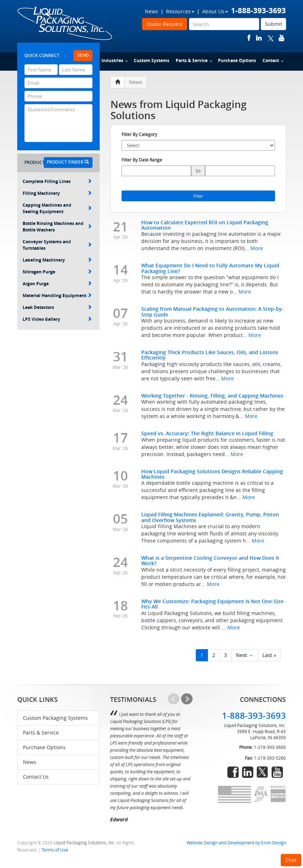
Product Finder (68, 162)
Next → (245, 655)
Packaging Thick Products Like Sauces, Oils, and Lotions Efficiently (210, 355)
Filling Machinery (57, 193)
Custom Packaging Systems (55, 718)
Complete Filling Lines (57, 181)
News (151, 11)
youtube (281, 38)
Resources (180, 11)
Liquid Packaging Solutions (65, 24)
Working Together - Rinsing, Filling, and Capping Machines (212, 396)
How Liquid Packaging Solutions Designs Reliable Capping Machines (212, 474)
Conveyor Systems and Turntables (57, 245)
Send (83, 55)
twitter (271, 38)
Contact (273, 60)
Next (187, 699)
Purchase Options (237, 60)
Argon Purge (57, 284)
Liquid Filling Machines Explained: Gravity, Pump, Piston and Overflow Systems (210, 517)
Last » (269, 655)
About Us (215, 11)
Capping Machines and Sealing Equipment (57, 208)
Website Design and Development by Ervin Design (236, 843)
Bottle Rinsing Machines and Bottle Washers (57, 227)
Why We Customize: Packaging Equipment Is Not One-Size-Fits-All (213, 604)
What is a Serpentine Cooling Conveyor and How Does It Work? (210, 560)
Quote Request (165, 24)
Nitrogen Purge (57, 272)
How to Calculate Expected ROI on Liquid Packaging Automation (205, 225)
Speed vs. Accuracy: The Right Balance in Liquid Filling (207, 433)
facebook (249, 38)
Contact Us (36, 777)
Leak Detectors (57, 307)
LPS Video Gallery (57, 319)
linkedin (259, 38)
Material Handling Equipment (57, 295)
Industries (115, 60)
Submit (274, 24)
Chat (291, 860)
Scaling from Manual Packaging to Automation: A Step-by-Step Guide (212, 311)
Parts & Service (194, 60)
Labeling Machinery (57, 260)
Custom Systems (151, 60)
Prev (174, 699)
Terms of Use (55, 850)
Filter (198, 196)
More (257, 248)
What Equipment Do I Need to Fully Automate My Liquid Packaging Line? (210, 268)
